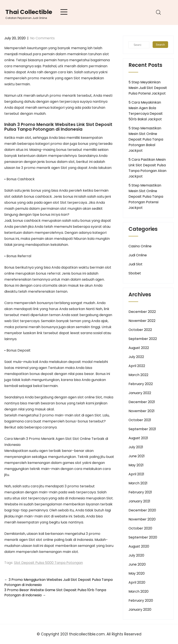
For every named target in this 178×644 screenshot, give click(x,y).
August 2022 (139, 348)
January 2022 (140, 393)
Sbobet (135, 273)
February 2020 (141, 600)
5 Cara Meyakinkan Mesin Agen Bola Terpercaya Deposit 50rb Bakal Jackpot (146, 111)
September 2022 (143, 339)
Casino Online (140, 246)
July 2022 (136, 357)
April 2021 (136, 474)
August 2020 (139, 546)
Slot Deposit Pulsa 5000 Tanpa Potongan (48, 563)
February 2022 (141, 384)
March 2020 (139, 591)
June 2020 (137, 564)
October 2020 (140, 528)
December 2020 (142, 510)
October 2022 (140, 330)
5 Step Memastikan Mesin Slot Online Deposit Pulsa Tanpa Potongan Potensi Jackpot (146, 197)
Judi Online (138, 255)
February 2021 (140, 492)
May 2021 (136, 465)
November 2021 (142, 411)
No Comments (42, 38)
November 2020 (142, 519)
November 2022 (142, 321)
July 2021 (136, 447)
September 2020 (143, 537)
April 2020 (137, 582)
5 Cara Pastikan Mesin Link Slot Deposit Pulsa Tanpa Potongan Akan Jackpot (147, 168)
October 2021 (140, 420)
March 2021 (138, 483)
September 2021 (142, 429)
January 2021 (139, 501)
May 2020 (137, 573)
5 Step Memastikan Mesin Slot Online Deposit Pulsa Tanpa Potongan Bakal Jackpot (146, 139)
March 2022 (138, 375)
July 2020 (136, 555)
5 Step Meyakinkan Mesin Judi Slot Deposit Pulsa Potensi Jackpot (148, 88)
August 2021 (138, 438)
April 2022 (137, 366)
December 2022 (142, 312)
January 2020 (140, 610)
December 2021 (142, 402)
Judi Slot (135, 264)
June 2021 (137, 456)
